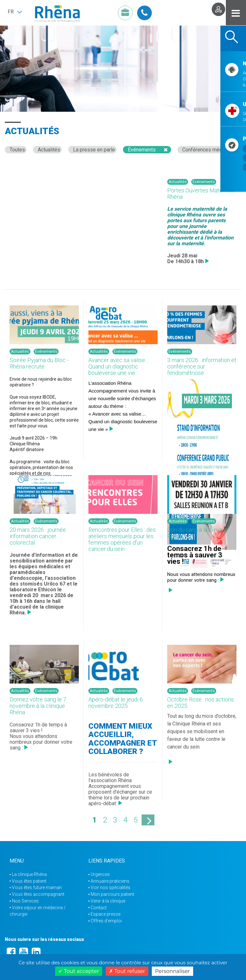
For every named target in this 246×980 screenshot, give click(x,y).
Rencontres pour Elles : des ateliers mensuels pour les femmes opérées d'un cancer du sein (122, 539)
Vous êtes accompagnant (38, 894)
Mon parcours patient (112, 894)
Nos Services (25, 901)
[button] (15, 12)
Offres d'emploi (106, 921)
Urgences (100, 874)
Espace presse (106, 914)
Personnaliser (172, 971)
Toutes (17, 150)
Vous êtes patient (29, 881)
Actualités (49, 150)
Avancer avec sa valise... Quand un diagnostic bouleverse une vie (118, 366)
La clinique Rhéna (29, 874)
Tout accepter (79, 971)
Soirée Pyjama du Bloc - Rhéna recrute (39, 363)
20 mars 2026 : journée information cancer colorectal (38, 536)
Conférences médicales (209, 150)
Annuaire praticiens (110, 881)
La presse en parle (94, 150)
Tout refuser (127, 971)
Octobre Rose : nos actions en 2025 (201, 703)
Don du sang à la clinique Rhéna (197, 533)
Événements (142, 150)
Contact (99, 908)
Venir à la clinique (108, 901)
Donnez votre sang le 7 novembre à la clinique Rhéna (38, 706)
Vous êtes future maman (37, 887)
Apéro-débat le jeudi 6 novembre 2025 (116, 703)
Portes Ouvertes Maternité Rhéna (201, 194)
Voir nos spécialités (111, 887)
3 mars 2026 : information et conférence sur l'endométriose (202, 366)
